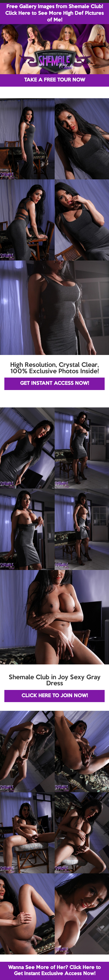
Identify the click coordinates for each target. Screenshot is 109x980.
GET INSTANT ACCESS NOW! (54, 384)
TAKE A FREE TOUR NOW (55, 80)
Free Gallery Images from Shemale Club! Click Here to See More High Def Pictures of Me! (54, 13)
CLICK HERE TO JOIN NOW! (55, 696)
